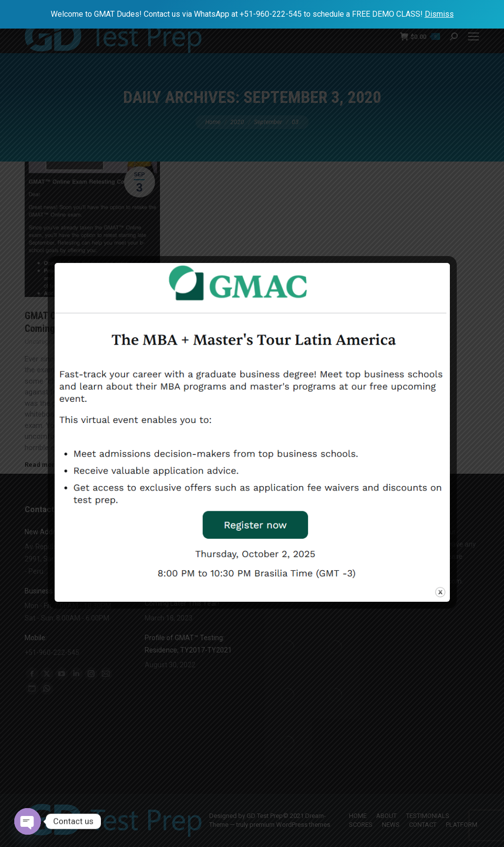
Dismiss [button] (439, 14)
